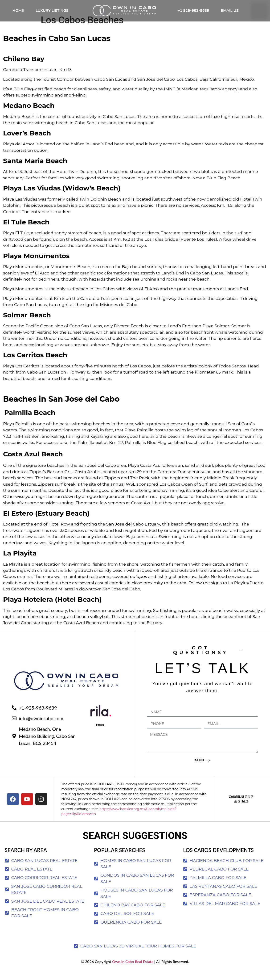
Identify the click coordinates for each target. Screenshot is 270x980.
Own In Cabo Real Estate (132, 970)
